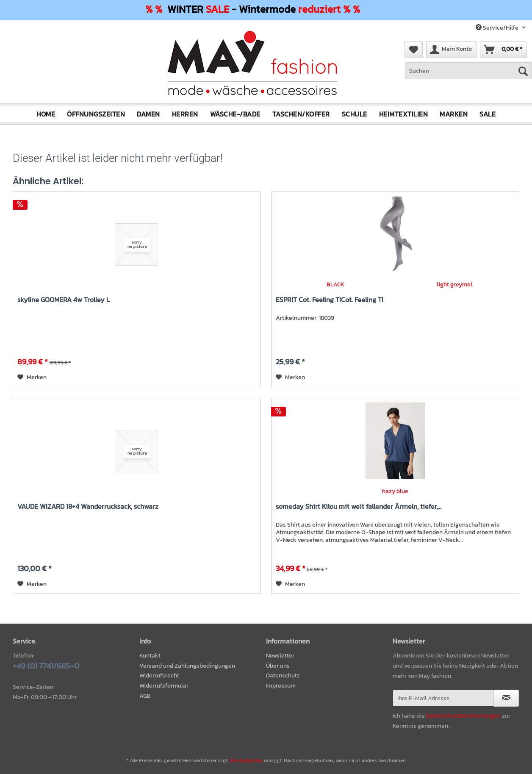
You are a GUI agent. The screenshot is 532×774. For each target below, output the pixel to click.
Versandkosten (246, 760)
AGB (145, 696)
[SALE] (488, 114)
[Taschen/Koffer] (301, 114)
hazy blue (395, 491)
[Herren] (185, 114)
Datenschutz (283, 676)
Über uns (278, 666)
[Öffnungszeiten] (96, 114)
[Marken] (454, 114)
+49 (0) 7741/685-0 (46, 666)
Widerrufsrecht (159, 676)
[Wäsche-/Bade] (235, 114)
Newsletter (280, 656)
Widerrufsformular (164, 686)
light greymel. (455, 284)
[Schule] (355, 114)
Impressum (281, 686)
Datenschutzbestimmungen (463, 716)
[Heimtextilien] (404, 114)
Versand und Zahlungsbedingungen (187, 666)
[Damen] (148, 114)
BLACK (335, 284)
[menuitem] (468, 75)
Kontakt (150, 656)
